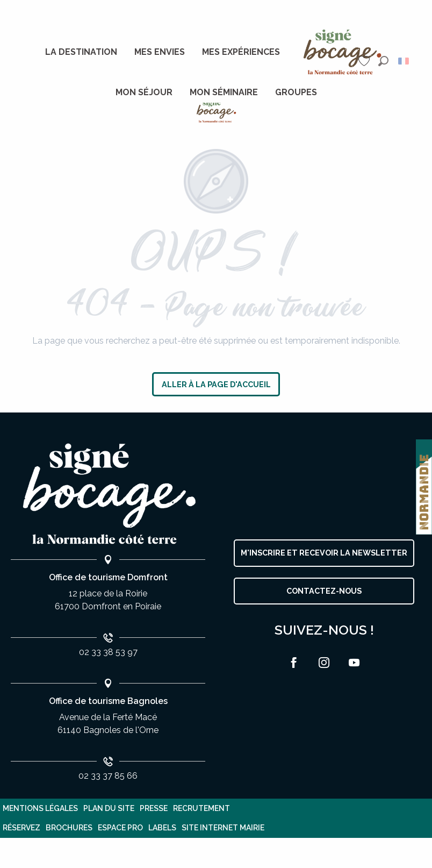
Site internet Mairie (223, 828)
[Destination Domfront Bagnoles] (216, 111)
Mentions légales (40, 808)
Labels (162, 828)
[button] (383, 61)
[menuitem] (81, 52)
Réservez (21, 828)
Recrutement (201, 808)
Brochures (69, 828)
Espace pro (120, 828)
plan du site (109, 808)
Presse (154, 808)
